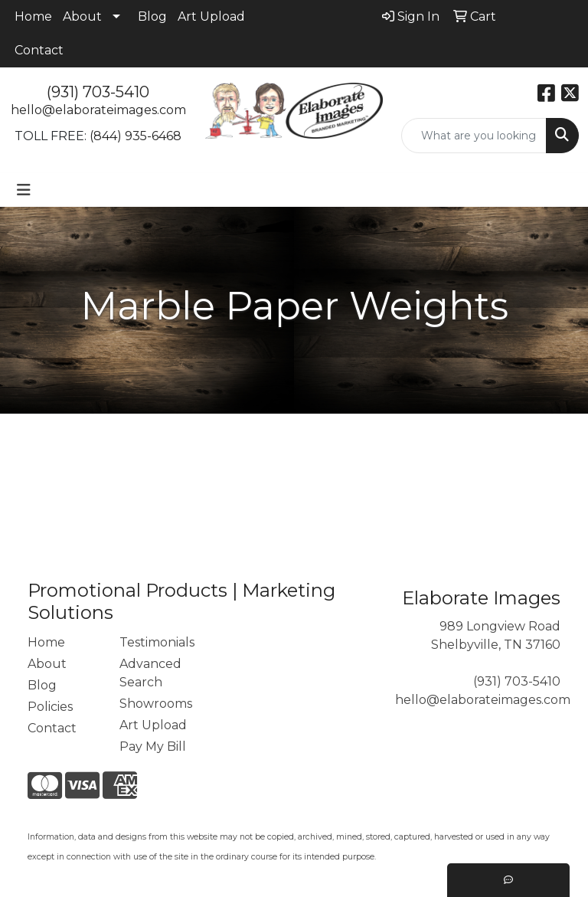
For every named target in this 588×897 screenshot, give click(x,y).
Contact (39, 50)
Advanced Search (150, 673)
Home (33, 16)
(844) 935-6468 (136, 136)
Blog (152, 16)
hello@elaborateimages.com (98, 110)
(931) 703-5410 (98, 92)
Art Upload (211, 16)
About (82, 16)
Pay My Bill (153, 746)
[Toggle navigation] (24, 190)
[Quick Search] (474, 136)
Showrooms (156, 704)
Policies (50, 707)
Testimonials (156, 642)
